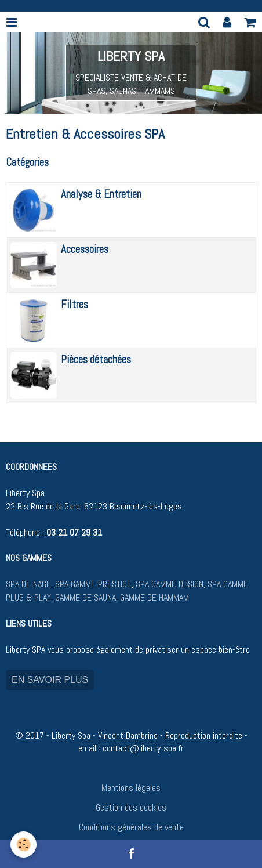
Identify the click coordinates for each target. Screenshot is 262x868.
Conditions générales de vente (131, 827)
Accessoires (85, 249)
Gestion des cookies (131, 807)
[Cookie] (23, 845)
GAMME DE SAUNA (84, 597)
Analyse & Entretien (101, 194)
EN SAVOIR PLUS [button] (50, 680)
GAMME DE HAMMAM (154, 597)
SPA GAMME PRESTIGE (93, 584)
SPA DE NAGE (28, 584)
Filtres (74, 304)
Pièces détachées (96, 359)
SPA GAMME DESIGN (170, 584)
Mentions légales (131, 788)
